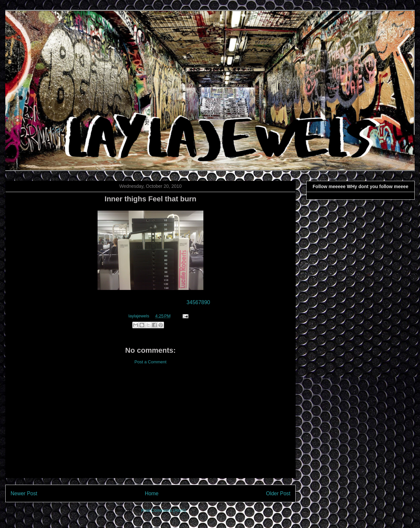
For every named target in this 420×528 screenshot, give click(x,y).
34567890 (198, 302)
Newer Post (24, 493)
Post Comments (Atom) (164, 510)
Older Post (278, 493)
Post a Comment (151, 362)
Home (152, 493)
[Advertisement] (150, 426)
